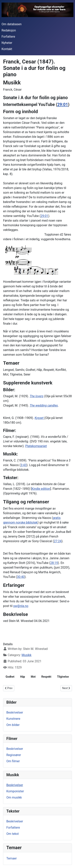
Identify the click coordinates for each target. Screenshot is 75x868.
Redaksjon (9, 30)
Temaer (12, 858)
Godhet (10, 677)
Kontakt (7, 49)
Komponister (15, 791)
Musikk (27, 655)
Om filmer (13, 761)
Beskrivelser (15, 712)
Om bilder (13, 725)
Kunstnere (13, 719)
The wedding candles (44, 405)
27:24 (58, 541)
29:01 (63, 104)
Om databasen (12, 24)
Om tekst (13, 834)
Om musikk (14, 797)
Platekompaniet (36, 446)
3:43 (24, 465)
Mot (33, 677)
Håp (22, 677)
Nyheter (7, 43)
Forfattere (8, 37)
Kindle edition (41, 489)
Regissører (14, 755)
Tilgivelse (63, 677)
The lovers (37, 396)
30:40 (21, 577)
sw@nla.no (21, 606)
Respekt (46, 677)
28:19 (54, 563)
